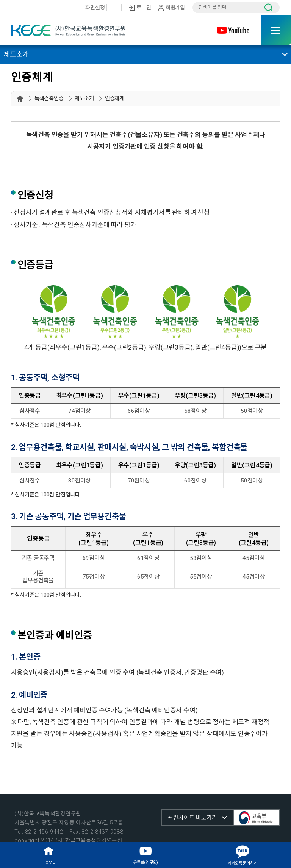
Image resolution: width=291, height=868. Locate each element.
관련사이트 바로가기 (192, 818)
